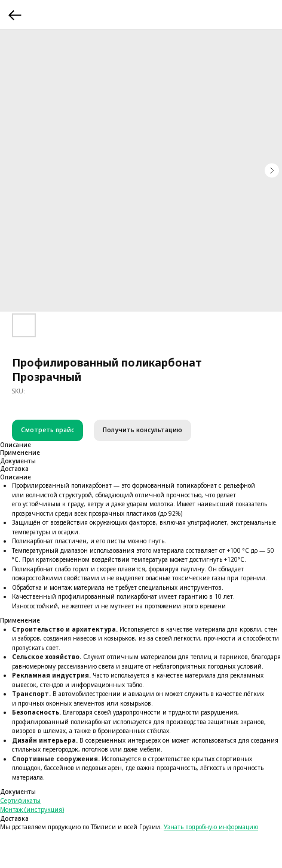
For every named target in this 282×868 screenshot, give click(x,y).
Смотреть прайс (47, 430)
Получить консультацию (142, 430)
